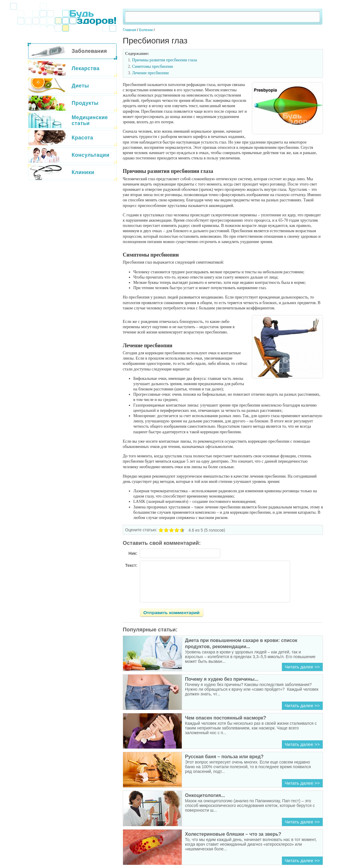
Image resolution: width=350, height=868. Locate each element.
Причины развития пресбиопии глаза (165, 60)
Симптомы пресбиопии (153, 66)
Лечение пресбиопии (150, 73)
